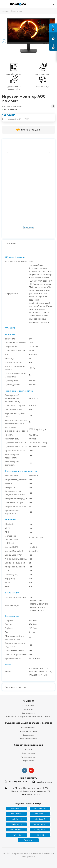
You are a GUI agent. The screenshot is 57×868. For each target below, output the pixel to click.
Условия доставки (29, 731)
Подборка (16, 835)
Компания (28, 701)
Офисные (28, 840)
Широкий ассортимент (14, 74)
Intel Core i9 (16, 824)
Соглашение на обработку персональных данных (28, 717)
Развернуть (29, 227)
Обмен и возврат (29, 739)
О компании (28, 705)
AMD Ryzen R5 (16, 830)
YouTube (31, 770)
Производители (28, 757)
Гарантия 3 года (43, 87)
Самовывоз (28, 735)
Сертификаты (28, 713)
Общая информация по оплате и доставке (28, 723)
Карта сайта (28, 761)
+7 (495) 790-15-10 (18, 782)
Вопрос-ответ (29, 753)
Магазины (28, 709)
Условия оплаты (28, 727)
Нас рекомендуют (43, 74)
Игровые (40, 835)
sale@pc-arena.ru (45, 782)
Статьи (29, 750)
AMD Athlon (16, 814)
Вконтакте (25, 770)
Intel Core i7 (40, 819)
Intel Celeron (16, 808)
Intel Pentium (40, 808)
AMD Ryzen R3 (40, 824)
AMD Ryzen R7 (40, 830)
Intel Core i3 (40, 814)
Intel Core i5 (16, 819)
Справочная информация (28, 745)
